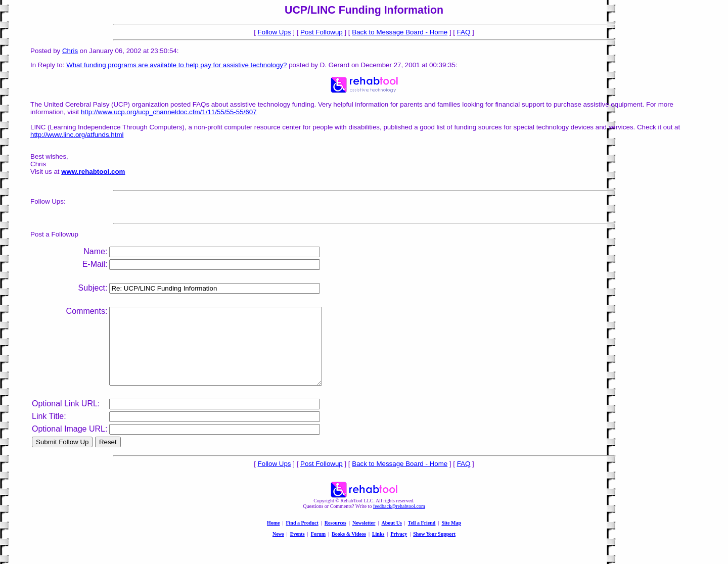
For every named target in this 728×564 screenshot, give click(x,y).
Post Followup (322, 32)
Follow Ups (275, 32)
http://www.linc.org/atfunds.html (77, 135)
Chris (70, 51)
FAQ (464, 32)
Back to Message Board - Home (400, 32)
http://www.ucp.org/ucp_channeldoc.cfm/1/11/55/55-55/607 (169, 112)
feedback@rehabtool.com (399, 521)
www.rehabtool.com (93, 172)
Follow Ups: (48, 201)
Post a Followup (54, 234)
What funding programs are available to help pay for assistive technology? (176, 65)
